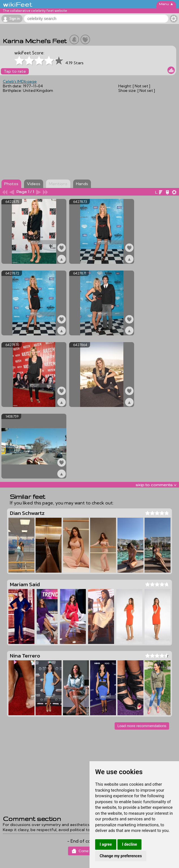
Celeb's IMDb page (20, 81)
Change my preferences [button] (121, 856)
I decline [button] (129, 844)
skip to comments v (156, 485)
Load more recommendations (142, 726)
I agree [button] (106, 844)
